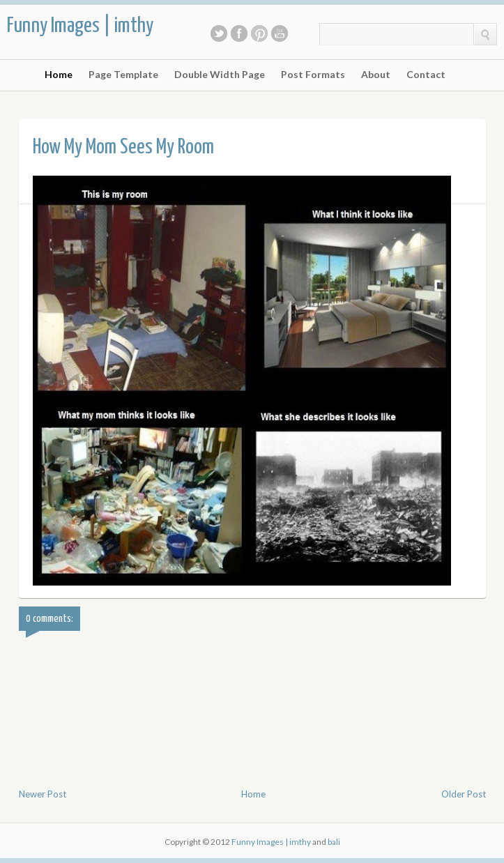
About (376, 75)
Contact (426, 75)
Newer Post (43, 794)
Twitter (219, 33)
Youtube (280, 33)
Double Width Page (220, 75)
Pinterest (259, 33)
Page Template (123, 75)
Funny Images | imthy (80, 26)
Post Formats (313, 75)
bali (334, 842)
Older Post (464, 794)
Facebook (239, 33)
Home (59, 75)
